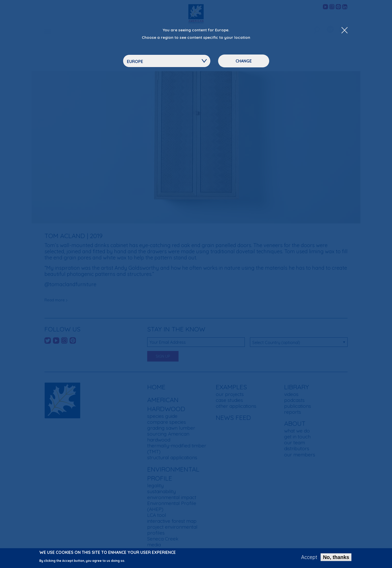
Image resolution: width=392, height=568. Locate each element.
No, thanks (336, 558)
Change (244, 61)
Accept (309, 558)
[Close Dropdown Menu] (344, 31)
